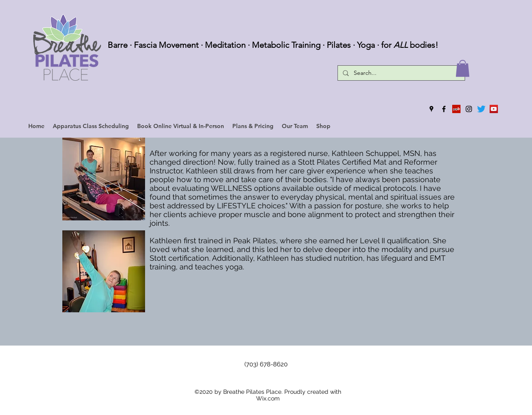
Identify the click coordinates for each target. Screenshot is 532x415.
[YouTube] (494, 109)
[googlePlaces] (431, 109)
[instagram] (469, 109)
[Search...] (400, 73)
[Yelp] (456, 109)
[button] (463, 68)
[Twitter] (481, 109)
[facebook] (444, 109)
